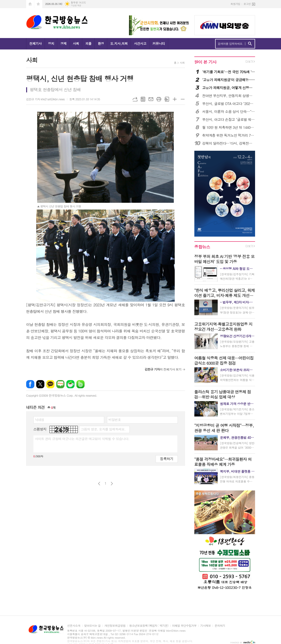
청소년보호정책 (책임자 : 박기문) (149, 626)
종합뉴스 (202, 247)
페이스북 (30, 384)
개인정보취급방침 (115, 626)
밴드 (80, 384)
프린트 (159, 99)
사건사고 (140, 43)
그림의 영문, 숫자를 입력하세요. (103, 429)
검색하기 (250, 44)
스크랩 (167, 99)
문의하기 (220, 626)
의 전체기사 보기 (163, 369)
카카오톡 (50, 384)
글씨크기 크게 (175, 99)
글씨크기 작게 (183, 99)
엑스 (40, 384)
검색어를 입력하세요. (231, 44)
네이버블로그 (60, 384)
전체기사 (36, 43)
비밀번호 (115, 420)
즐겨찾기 (38, 4)
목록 (143, 99)
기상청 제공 (76, 5)
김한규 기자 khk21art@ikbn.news (45, 99)
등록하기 (167, 459)
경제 (63, 43)
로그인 (247, 4)
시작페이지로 (30, 4)
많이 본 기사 (205, 62)
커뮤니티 (159, 43)
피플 (88, 43)
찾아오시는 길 (92, 626)
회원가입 (235, 4)
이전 (99, 484)
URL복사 (135, 99)
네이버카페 (70, 384)
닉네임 (40, 420)
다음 (112, 484)
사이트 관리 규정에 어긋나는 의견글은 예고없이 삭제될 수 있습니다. (82, 439)
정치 (51, 43)
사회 (76, 43)
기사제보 (205, 626)
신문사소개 (74, 626)
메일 (151, 99)
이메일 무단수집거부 (184, 626)
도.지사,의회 (119, 43)
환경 (101, 43)
